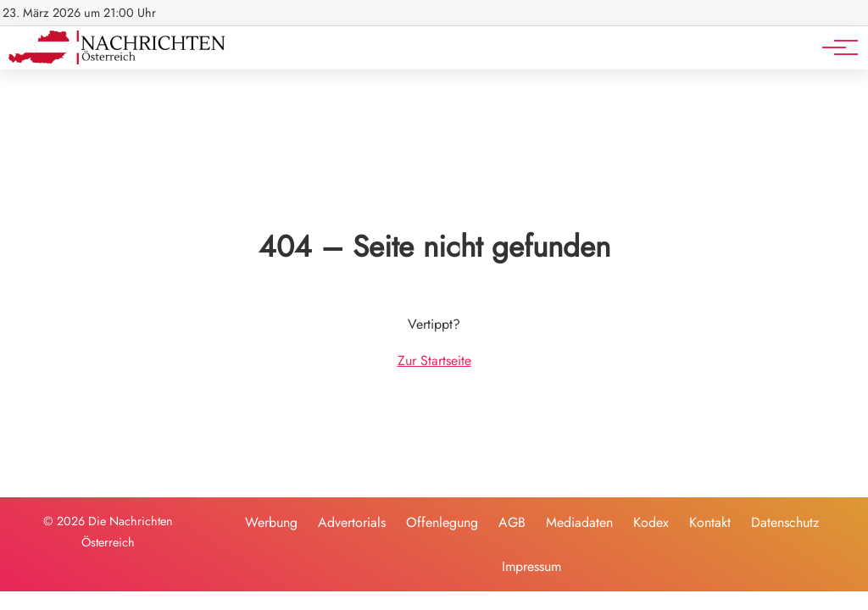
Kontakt (710, 522)
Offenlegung (442, 522)
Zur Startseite (434, 360)
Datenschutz (785, 522)
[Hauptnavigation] (834, 47)
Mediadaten (579, 522)
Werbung (271, 522)
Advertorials (352, 522)
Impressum (531, 566)
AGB (512, 522)
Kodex (651, 522)
